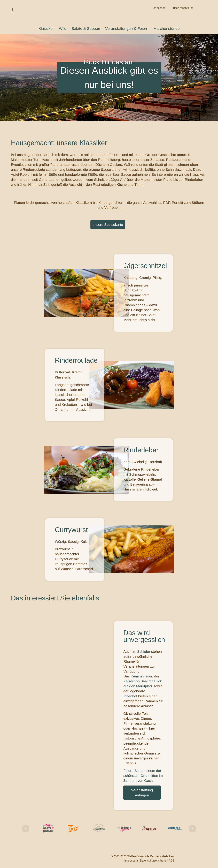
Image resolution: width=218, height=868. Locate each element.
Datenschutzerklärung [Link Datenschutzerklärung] (153, 861)
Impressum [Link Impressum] (131, 861)
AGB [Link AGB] (172, 861)
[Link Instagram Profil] (16, 10)
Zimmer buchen (156, 8)
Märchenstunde (166, 29)
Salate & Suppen (86, 29)
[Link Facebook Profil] (12, 10)
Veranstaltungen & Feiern (127, 29)
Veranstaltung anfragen (142, 792)
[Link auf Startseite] (109, 11)
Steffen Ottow (135, 856)
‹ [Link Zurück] (25, 829)
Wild (63, 29)
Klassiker (46, 29)
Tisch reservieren (183, 8)
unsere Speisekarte (108, 225)
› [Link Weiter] (192, 829)
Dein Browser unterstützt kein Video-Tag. (86, 716)
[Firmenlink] (49, 829)
